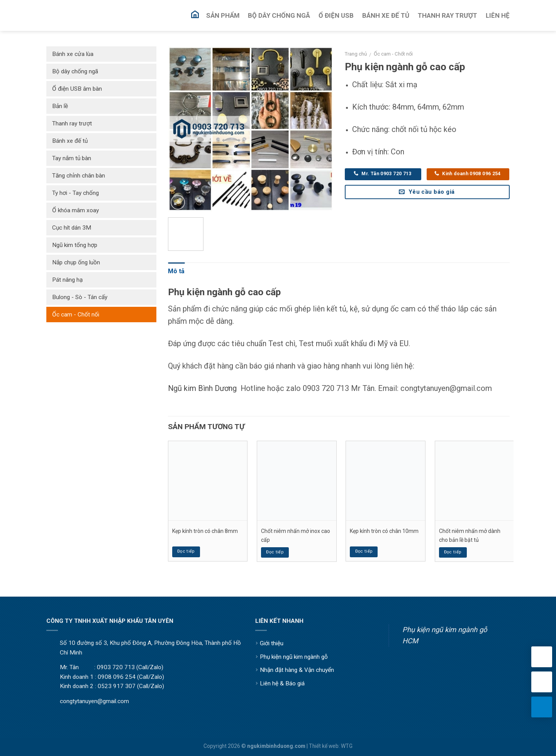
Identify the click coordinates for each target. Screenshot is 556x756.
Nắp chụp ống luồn (76, 262)
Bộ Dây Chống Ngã (279, 15)
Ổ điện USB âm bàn (77, 89)
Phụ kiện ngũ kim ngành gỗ (294, 657)
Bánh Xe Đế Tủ (386, 15)
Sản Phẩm (223, 15)
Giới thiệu (272, 643)
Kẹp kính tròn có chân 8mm (205, 531)
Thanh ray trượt (72, 123)
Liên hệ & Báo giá (282, 683)
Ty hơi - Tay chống (75, 193)
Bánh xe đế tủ (70, 141)
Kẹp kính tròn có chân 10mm (384, 531)
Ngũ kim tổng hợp (75, 245)
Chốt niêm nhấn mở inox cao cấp (296, 535)
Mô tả (176, 271)
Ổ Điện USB (336, 15)
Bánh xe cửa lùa (73, 54)
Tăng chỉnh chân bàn (79, 176)
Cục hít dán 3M (72, 228)
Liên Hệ (498, 15)
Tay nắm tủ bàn (72, 158)
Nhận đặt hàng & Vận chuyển (297, 670)
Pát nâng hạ (67, 280)
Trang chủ (356, 54)
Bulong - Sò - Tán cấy (80, 297)
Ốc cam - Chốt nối (393, 54)
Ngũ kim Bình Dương (202, 388)
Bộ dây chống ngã (75, 71)
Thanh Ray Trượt (448, 15)
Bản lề (60, 106)
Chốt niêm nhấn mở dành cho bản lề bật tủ (470, 535)
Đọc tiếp (186, 551)
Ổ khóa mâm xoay (75, 210)
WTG (347, 746)
